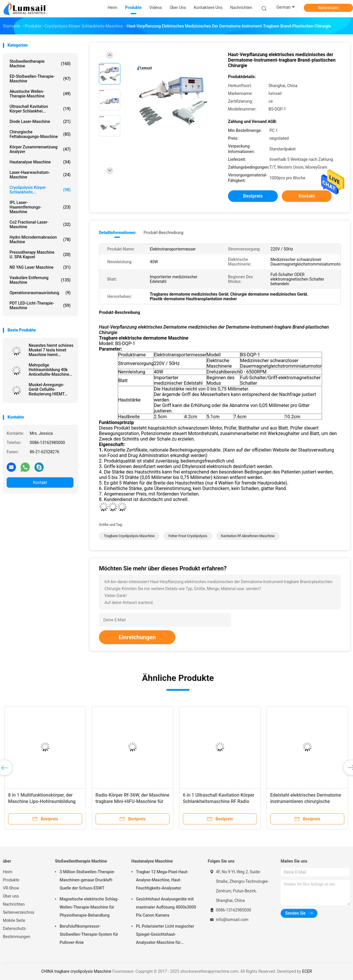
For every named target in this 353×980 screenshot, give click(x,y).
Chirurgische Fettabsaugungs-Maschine (40, 134)
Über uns (11, 896)
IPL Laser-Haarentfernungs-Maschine (40, 207)
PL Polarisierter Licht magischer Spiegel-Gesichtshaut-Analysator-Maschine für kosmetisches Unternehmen (165, 935)
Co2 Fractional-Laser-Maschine (40, 224)
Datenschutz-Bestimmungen (16, 933)
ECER (307, 971)
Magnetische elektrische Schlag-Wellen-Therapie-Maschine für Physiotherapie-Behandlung (89, 907)
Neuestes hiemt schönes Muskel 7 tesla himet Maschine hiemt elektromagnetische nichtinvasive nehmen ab (51, 350)
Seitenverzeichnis (19, 912)
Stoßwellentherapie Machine (40, 64)
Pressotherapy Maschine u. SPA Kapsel (40, 255)
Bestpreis (253, 196)
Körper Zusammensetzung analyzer (40, 149)
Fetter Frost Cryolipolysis (188, 536)
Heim (8, 872)
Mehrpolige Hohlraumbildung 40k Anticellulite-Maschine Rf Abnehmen (49, 370)
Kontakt (40, 482)
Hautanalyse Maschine (40, 162)
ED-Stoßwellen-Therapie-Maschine (40, 79)
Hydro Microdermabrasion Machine (40, 240)
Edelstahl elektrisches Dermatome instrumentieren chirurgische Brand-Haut (306, 801)
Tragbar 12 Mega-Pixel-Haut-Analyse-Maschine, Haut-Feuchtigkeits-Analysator (162, 880)
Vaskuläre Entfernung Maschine (40, 280)
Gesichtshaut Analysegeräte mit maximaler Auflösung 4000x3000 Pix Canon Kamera (166, 907)
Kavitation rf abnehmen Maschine (248, 536)
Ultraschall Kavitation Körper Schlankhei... (40, 109)
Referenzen (328, 8)
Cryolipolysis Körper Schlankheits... (40, 190)
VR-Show (11, 888)
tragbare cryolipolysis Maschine (129, 536)
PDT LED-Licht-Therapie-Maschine (40, 305)
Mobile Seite (14, 920)
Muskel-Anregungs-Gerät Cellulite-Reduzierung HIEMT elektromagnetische (47, 389)
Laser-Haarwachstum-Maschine (40, 175)
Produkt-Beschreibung (163, 233)
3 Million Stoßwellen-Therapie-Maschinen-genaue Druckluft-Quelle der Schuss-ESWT (87, 880)
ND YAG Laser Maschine (40, 267)
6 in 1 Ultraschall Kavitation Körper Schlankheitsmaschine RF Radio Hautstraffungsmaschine (219, 801)
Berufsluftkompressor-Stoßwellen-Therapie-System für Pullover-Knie (89, 934)
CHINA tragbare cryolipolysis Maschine (76, 971)
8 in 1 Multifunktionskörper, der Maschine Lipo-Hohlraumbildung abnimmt (42, 801)
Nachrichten (14, 904)
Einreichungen (137, 637)
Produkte (11, 880)
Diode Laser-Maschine (40, 121)
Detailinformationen (117, 233)
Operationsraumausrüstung (40, 293)
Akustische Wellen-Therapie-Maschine (40, 94)
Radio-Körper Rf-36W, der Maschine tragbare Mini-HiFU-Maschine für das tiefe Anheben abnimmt (132, 801)
